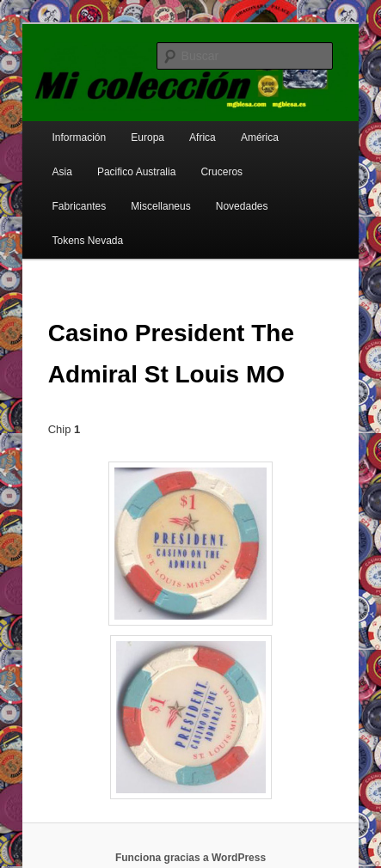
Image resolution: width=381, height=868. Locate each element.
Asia (62, 172)
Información (80, 138)
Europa (147, 138)
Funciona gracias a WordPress (190, 858)
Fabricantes (80, 206)
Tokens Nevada (88, 241)
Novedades (242, 206)
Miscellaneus (160, 206)
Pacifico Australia (136, 172)
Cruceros (221, 172)
